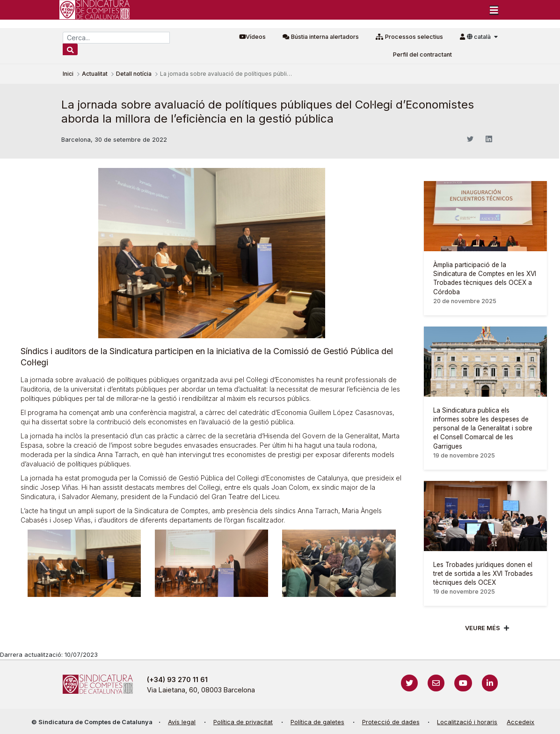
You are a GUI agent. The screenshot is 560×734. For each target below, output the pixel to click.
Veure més (483, 628)
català (480, 37)
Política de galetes (317, 722)
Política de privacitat (243, 722)
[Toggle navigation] (494, 10)
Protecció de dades (391, 722)
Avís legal (182, 722)
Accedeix (520, 722)
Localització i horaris (467, 722)
